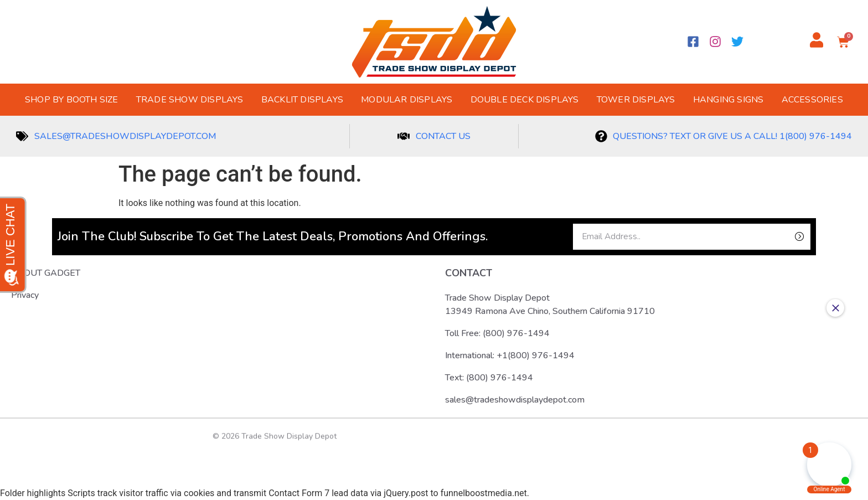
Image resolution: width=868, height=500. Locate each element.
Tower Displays (636, 100)
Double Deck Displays (525, 100)
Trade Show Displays (190, 100)
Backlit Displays (302, 100)
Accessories (812, 100)
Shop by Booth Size (72, 100)
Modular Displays (407, 100)
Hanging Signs (728, 100)
